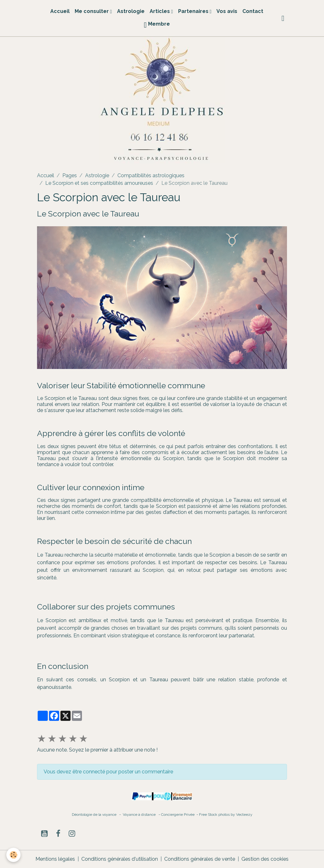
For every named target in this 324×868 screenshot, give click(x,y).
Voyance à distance (141, 815)
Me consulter (92, 11)
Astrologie (131, 11)
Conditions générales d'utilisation (120, 859)
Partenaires (194, 11)
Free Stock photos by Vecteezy (226, 815)
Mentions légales (55, 859)
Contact (253, 11)
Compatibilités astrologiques (151, 175)
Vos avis (227, 11)
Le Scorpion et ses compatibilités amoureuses (99, 183)
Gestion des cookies (265, 859)
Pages (70, 175)
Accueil (60, 11)
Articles (160, 11)
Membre (157, 25)
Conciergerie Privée (178, 815)
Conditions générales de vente (200, 859)
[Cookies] (13, 855)
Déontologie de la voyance (94, 815)
